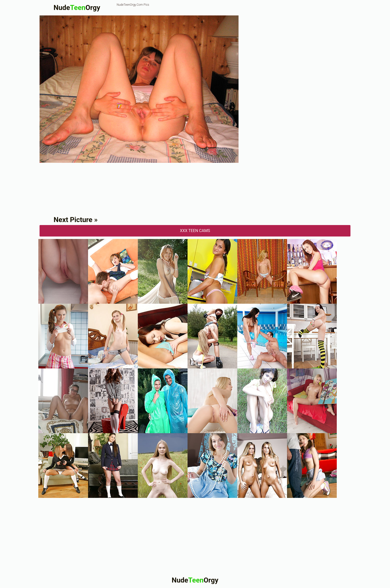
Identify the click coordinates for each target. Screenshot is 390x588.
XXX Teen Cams (195, 231)
